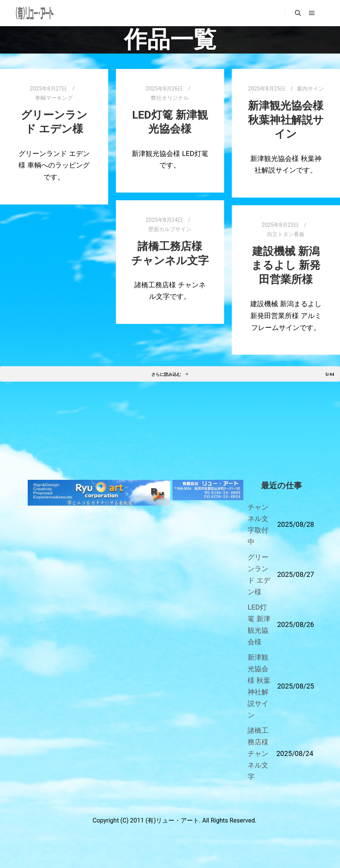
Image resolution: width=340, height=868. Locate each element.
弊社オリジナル (170, 98)
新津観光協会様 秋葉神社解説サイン (286, 120)
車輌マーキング (54, 98)
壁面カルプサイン (170, 229)
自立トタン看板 (286, 234)
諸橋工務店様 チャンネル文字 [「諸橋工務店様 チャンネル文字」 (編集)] (258, 753)
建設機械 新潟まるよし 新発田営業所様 (286, 265)
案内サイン (310, 89)
